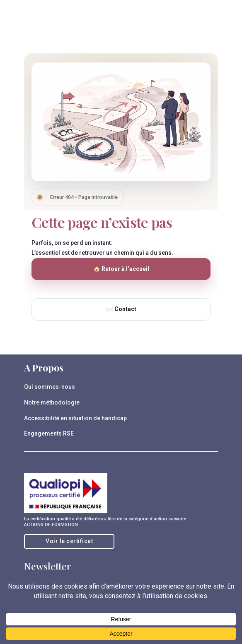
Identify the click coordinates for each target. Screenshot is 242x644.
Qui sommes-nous (50, 387)
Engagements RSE (49, 433)
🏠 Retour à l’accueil (121, 269)
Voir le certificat (69, 541)
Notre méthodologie (52, 402)
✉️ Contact (121, 309)
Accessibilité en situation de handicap (75, 418)
